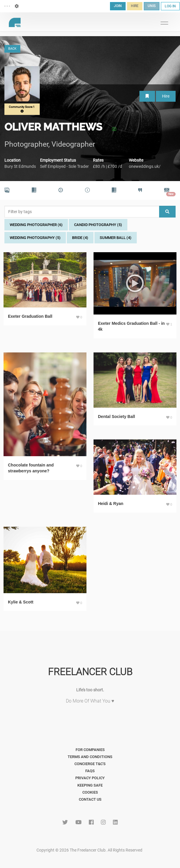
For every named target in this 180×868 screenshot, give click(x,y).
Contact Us (90, 799)
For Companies (90, 750)
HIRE (135, 6)
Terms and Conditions (90, 757)
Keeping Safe (90, 785)
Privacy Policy (90, 778)
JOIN (118, 6)
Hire (166, 96)
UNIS (152, 6)
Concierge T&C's (90, 764)
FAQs (90, 771)
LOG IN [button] (170, 6)
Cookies (90, 792)
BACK (12, 49)
